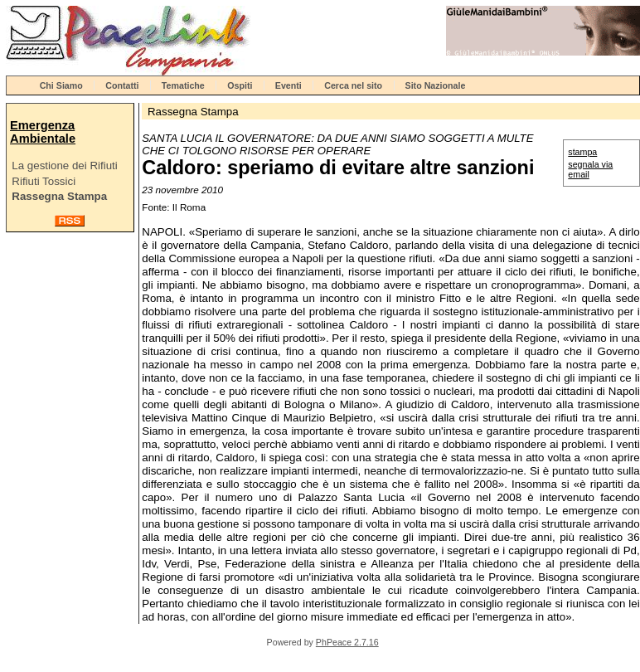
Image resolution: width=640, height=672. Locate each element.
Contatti (122, 85)
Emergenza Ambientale (43, 132)
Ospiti (240, 85)
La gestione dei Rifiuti (64, 166)
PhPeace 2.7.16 (347, 642)
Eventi (288, 85)
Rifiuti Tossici (44, 181)
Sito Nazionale (436, 85)
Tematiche (183, 85)
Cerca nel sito (353, 85)
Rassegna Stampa (59, 196)
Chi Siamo (61, 85)
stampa (582, 152)
